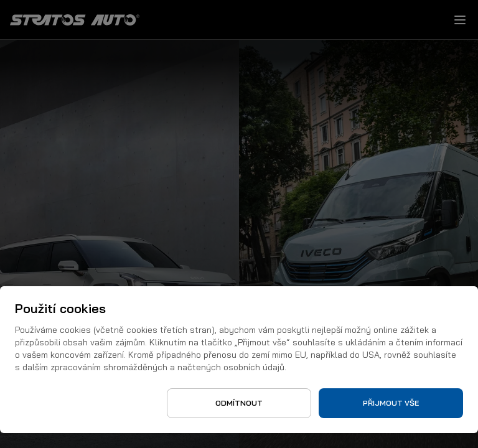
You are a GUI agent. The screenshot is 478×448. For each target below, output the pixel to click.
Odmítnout (239, 403)
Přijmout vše (391, 403)
